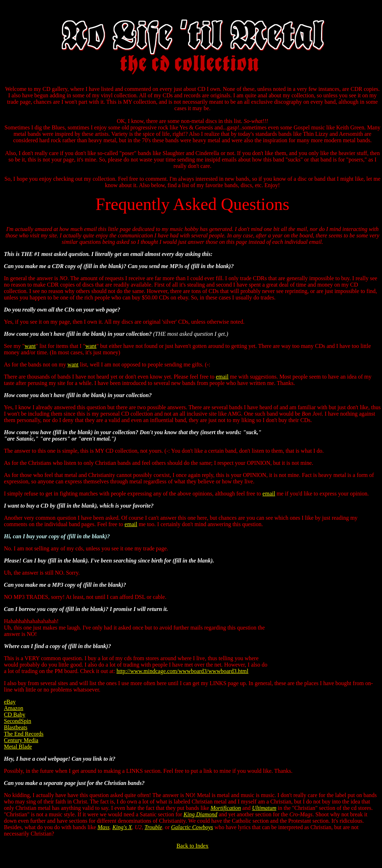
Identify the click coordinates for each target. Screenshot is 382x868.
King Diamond (200, 814)
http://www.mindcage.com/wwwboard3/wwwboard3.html (182, 671)
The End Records (24, 734)
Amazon (14, 708)
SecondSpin (17, 721)
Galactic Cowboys (192, 827)
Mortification (226, 808)
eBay (10, 702)
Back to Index (192, 846)
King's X (122, 827)
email (222, 377)
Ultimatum (264, 808)
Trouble (153, 827)
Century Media (21, 740)
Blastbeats (16, 727)
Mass (104, 827)
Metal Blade (18, 747)
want (30, 346)
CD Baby (15, 715)
